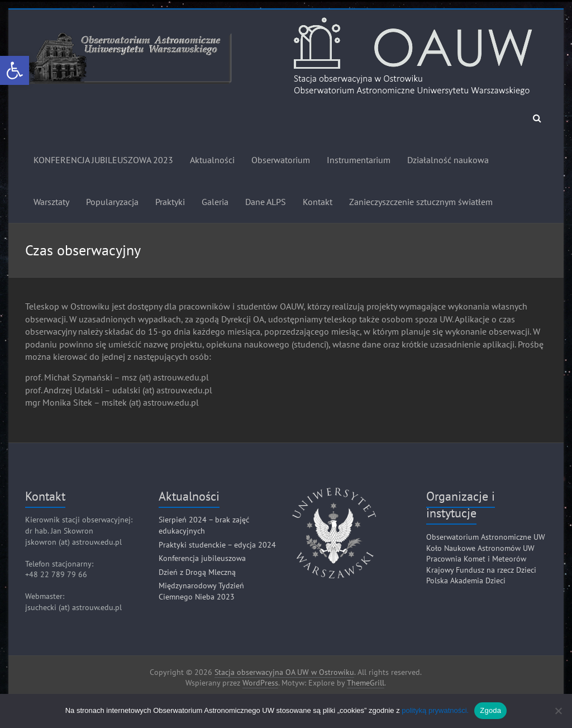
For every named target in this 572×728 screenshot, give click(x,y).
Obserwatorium (281, 160)
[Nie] (558, 711)
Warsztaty (51, 202)
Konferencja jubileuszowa (202, 558)
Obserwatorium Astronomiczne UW (486, 537)
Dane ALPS (266, 202)
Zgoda (490, 710)
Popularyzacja (112, 202)
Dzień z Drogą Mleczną (197, 572)
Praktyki (170, 202)
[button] (15, 70)
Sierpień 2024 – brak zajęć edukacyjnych (204, 525)
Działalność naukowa (448, 160)
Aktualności (212, 160)
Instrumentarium (359, 160)
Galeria (215, 202)
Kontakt (318, 202)
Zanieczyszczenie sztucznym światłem (421, 202)
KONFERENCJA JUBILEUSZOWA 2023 (103, 160)
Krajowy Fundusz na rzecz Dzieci (481, 570)
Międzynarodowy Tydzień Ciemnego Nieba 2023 (201, 591)
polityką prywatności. (435, 710)
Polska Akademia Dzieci (466, 581)
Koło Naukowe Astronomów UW (480, 548)
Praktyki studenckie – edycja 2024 (217, 545)
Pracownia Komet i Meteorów (476, 559)
